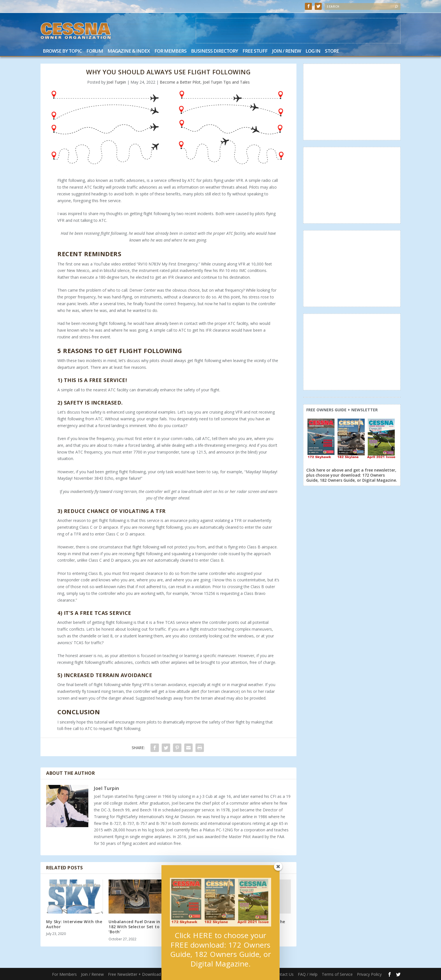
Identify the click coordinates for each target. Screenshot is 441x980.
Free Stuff (255, 51)
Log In (313, 51)
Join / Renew (286, 51)
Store (332, 51)
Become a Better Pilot (180, 82)
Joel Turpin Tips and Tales (226, 82)
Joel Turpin (116, 82)
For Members (170, 51)
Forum (95, 51)
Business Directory (214, 51)
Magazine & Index (129, 51)
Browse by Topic (62, 51)
